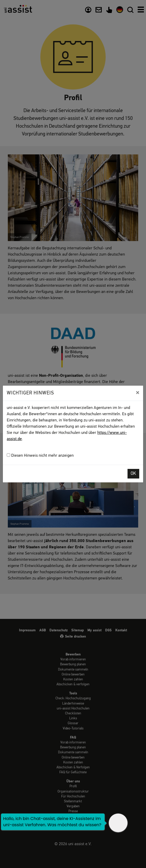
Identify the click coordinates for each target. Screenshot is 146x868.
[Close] (138, 393)
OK (133, 474)
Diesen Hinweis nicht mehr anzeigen (40, 456)
